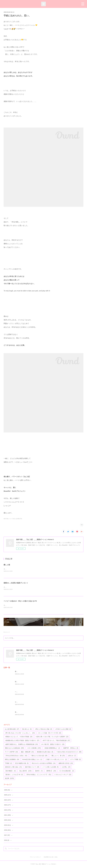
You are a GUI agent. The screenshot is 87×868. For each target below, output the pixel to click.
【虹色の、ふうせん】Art (14, 775)
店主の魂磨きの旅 (22, 763)
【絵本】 (39, 771)
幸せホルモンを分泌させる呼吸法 (44, 763)
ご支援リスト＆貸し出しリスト (56, 760)
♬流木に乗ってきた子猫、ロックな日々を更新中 (52, 737)
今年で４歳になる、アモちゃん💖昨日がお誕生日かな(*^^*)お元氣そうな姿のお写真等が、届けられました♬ (37, 606)
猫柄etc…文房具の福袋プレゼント (16, 583)
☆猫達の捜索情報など (52, 748)
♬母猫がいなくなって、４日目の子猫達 (19, 737)
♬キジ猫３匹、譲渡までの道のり (53, 745)
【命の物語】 (10, 771)
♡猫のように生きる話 (39, 756)
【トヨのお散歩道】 (66, 771)
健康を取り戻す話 (66, 763)
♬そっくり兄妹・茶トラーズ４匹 (50, 733)
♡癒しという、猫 (58, 756)
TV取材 (8, 763)
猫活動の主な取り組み (45, 752)
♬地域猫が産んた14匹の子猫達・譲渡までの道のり (22, 741)
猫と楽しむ (27, 729)
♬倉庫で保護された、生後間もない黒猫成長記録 (21, 745)
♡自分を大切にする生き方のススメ (69, 752)
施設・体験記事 (27, 752)
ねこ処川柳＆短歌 (12, 729)
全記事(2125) (19, 519)
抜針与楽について (32, 767)
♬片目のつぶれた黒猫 (63, 729)
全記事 (9, 779)
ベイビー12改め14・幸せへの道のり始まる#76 (20, 601)
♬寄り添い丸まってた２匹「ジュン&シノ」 (20, 733)
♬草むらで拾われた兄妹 (43, 729)
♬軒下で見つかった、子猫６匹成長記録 (56, 741)
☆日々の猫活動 (34, 748)
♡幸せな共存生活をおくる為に (16, 756)
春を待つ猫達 (19, 712)
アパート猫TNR (11, 752)
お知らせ (72, 756)
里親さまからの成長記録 (14, 748)
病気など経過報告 (12, 760)
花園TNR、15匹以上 (71, 748)
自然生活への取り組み (13, 767)
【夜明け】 (51, 771)
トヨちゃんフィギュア (63, 775)
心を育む (66, 767)
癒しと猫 (7, 565)
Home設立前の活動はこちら (32, 760)
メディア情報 (75, 760)
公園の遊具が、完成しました (24, 702)
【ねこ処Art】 (25, 771)
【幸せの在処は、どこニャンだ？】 (38, 775)
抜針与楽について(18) (9, 519)
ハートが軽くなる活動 (50, 767)
